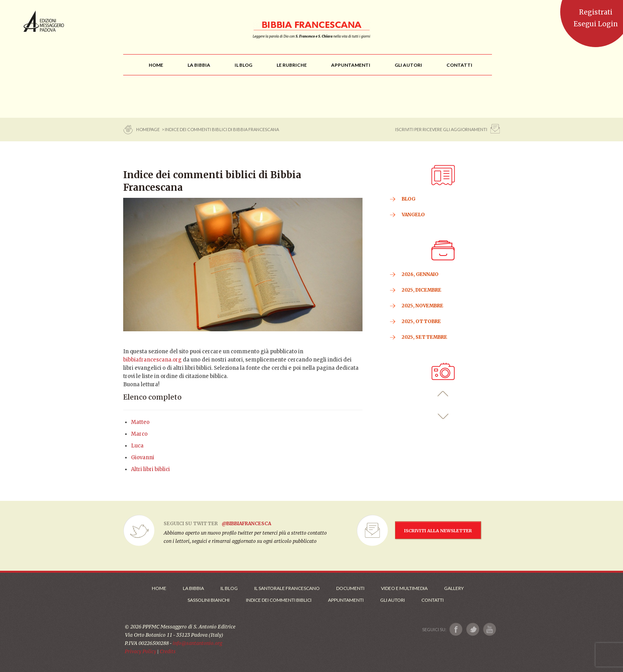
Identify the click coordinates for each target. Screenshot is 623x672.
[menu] (292, 65)
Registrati (596, 12)
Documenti (350, 588)
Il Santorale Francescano (287, 588)
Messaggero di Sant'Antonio (44, 21)
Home (159, 588)
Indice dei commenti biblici (279, 600)
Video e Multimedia (404, 588)
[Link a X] (473, 629)
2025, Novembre (423, 306)
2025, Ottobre (421, 321)
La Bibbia (193, 588)
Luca (137, 446)
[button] (443, 394)
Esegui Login (596, 24)
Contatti (433, 600)
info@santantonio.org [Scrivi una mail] (197, 643)
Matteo (140, 422)
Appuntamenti (346, 600)
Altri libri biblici (150, 469)
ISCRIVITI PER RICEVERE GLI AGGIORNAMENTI (441, 129)
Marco (139, 434)
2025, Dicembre (422, 290)
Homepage (148, 129)
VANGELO (413, 215)
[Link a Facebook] (456, 629)
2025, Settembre (424, 337)
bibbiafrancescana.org (152, 360)
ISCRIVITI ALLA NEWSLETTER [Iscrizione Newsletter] (438, 531)
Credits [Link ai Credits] (168, 651)
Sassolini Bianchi (209, 600)
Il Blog (229, 588)
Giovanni (143, 457)
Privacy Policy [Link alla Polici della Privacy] (140, 651)
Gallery (454, 588)
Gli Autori (393, 600)
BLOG (409, 199)
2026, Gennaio (420, 274)
